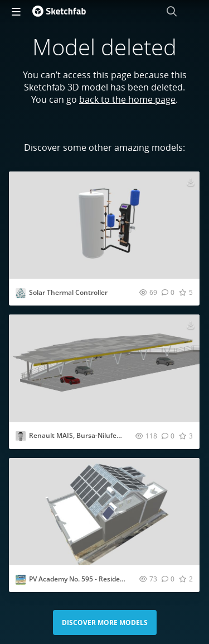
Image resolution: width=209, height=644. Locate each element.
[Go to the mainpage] (59, 11)
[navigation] (16, 11)
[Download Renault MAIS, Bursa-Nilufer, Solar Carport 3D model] (191, 325)
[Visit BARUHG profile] (21, 580)
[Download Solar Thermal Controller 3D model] (191, 182)
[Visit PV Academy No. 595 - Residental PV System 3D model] (104, 512)
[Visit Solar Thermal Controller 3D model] (104, 225)
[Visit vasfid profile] (21, 436)
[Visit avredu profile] (21, 293)
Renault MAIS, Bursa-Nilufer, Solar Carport (97, 435)
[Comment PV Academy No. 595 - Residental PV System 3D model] (168, 579)
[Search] (172, 11)
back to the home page (127, 99)
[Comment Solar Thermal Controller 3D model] (168, 292)
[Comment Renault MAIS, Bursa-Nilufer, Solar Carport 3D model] (168, 436)
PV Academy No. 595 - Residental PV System (98, 579)
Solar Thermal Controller (68, 292)
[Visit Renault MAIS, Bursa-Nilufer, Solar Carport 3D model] (104, 368)
